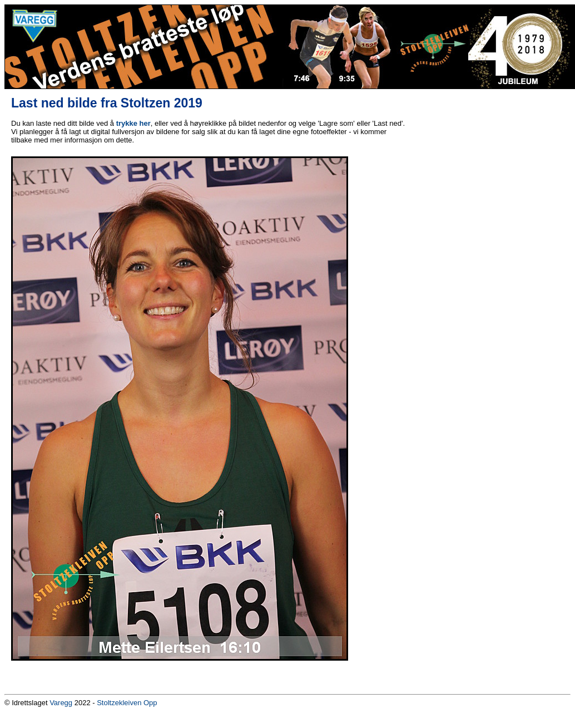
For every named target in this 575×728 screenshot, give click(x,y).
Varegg (61, 703)
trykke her (133, 123)
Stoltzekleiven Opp (127, 703)
